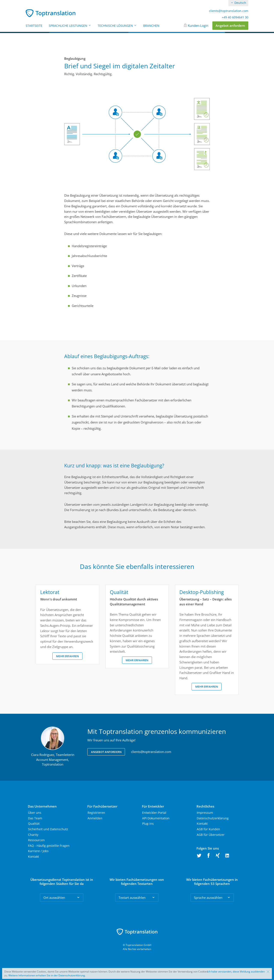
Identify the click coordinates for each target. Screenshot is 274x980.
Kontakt (34, 857)
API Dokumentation (156, 818)
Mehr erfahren (67, 656)
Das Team (35, 818)
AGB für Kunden (208, 829)
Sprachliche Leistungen (70, 26)
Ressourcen (36, 840)
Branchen (151, 26)
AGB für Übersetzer (211, 835)
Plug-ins (148, 824)
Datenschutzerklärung (213, 818)
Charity (33, 835)
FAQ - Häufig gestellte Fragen (49, 846)
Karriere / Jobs (38, 851)
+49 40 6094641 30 (235, 17)
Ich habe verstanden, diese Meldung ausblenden (236, 972)
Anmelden (95, 818)
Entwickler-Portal (154, 813)
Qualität (34, 824)
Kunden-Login (198, 25)
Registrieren (96, 813)
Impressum (205, 813)
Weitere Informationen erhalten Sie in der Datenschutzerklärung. (47, 975)
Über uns (35, 813)
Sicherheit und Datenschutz (48, 829)
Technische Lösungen (117, 26)
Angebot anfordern (230, 25)
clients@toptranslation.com (229, 11)
